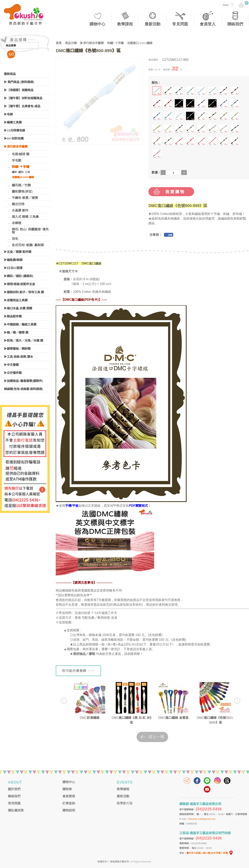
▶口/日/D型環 (13, 268)
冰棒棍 (17, 223)
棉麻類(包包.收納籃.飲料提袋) (23, 389)
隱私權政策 (16, 810)
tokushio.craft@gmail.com (202, 819)
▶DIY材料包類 (14, 138)
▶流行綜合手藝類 (16, 147)
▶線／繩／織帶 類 (16, 332)
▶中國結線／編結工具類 (20, 324)
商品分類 (71, 43)
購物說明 (69, 810)
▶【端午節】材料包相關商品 (23, 98)
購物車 (67, 789)
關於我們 (14, 789)
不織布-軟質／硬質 (25, 198)
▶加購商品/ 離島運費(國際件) (23, 381)
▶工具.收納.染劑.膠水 (19, 357)
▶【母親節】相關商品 (19, 90)
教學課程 (125, 24)
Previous (64, 700)
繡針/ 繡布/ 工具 (21, 172)
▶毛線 (8, 114)
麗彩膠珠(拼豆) (22, 192)
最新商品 (10, 74)
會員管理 (69, 796)
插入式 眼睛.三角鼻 (25, 217)
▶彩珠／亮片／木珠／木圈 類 (24, 341)
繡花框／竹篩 (21, 185)
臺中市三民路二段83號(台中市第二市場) (210, 853)
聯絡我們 (235, 24)
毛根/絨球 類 (21, 154)
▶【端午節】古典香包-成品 (22, 106)
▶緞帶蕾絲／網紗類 (17, 349)
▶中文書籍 (11, 365)
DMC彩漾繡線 (90, 718)
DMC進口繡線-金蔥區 (173, 718)
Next (237, 700)
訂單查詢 (69, 803)
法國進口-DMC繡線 (23, 177)
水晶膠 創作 (20, 210)
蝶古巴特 (18, 204)
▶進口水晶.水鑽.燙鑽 (18, 308)
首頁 (59, 43)
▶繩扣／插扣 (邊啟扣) (19, 276)
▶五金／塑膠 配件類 (18, 252)
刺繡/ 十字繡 (21, 167)
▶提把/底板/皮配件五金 (19, 284)
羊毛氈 (17, 160)
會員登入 (208, 24)
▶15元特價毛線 (14, 130)
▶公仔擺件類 (13, 373)
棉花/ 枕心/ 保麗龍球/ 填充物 (30, 231)
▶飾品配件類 (13, 316)
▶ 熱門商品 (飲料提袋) (19, 82)
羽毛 (15, 239)
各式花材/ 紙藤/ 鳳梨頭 (28, 245)
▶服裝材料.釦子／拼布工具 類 (24, 292)
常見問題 (180, 24)
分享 (170, 235)
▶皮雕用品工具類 (16, 300)
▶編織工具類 (13, 122)
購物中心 (97, 24)
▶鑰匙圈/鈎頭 (13, 260)
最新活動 (153, 24)
